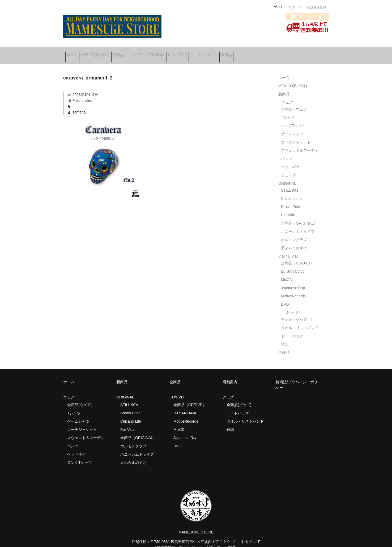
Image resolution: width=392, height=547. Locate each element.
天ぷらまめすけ (294, 242)
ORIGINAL (192, 53)
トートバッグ (292, 330)
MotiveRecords (293, 290)
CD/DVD (177, 391)
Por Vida (288, 209)
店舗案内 (230, 376)
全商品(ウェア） (81, 399)
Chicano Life (291, 193)
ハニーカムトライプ (298, 226)
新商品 (137, 53)
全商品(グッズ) (239, 399)
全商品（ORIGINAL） (299, 217)
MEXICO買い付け (106, 53)
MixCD (287, 274)
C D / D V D (221, 53)
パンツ (287, 153)
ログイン (295, 7)
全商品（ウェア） (298, 103)
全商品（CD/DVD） (299, 257)
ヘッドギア (290, 161)
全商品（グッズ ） (298, 314)
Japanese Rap (293, 282)
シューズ (288, 169)
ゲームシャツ (292, 128)
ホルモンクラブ (294, 234)
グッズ (230, 391)
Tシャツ (288, 112)
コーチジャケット (296, 136)
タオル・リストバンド (300, 322)
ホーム (74, 53)
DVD (285, 298)
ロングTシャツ (293, 120)
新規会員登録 (317, 7)
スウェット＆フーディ (300, 145)
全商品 (286, 53)
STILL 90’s (290, 184)
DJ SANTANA (292, 266)
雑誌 (285, 338)
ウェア (163, 53)
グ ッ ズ (256, 53)
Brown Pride (291, 201)
